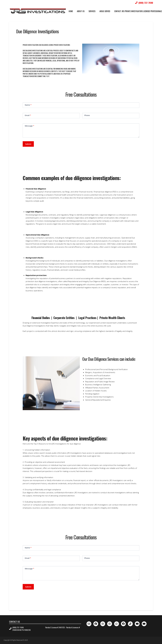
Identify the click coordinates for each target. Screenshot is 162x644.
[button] (82, 206)
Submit (28, 144)
